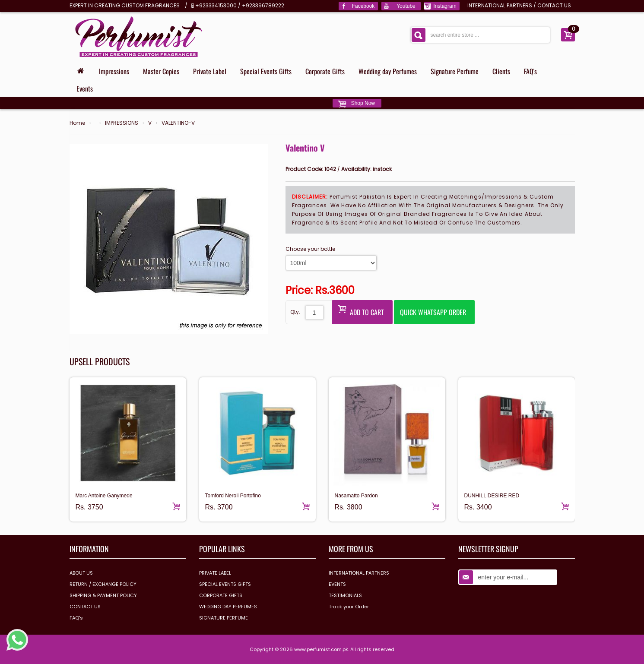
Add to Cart (361, 310)
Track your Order (349, 607)
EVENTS (337, 584)
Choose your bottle (310, 249)
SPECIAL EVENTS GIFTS (225, 584)
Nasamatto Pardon (356, 496)
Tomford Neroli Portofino (233, 496)
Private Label (210, 71)
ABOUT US (81, 573)
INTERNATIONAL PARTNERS (500, 5)
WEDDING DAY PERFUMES (228, 607)
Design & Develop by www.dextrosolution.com (322, 661)
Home (77, 123)
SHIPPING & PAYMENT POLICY (103, 595)
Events (85, 89)
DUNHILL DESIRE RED (492, 496)
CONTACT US (554, 5)
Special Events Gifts (266, 71)
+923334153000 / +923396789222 (240, 5)
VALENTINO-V (178, 123)
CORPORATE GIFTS (221, 595)
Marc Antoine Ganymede (104, 496)
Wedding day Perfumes (388, 71)
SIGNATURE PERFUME (224, 618)
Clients (501, 71)
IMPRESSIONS (122, 123)
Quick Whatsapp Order (433, 312)
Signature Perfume (455, 71)
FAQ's (530, 71)
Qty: (295, 312)
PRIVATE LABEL (215, 573)
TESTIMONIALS (345, 595)
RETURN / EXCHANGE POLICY (103, 584)
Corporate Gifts (325, 71)
